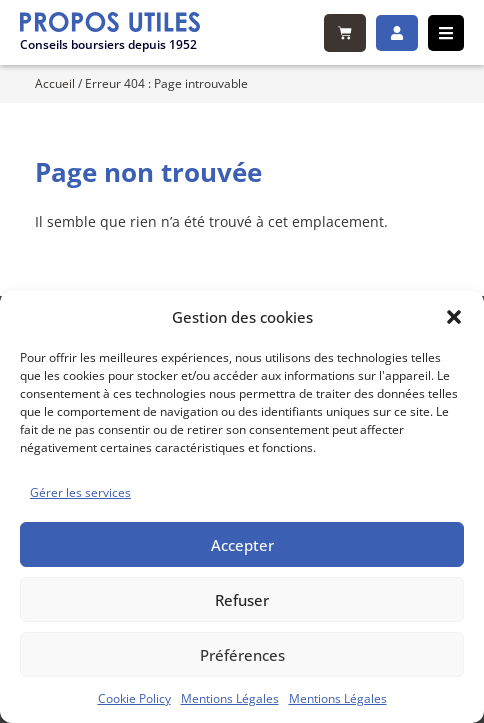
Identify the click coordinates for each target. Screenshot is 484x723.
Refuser (242, 600)
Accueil (55, 83)
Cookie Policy (134, 698)
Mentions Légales (230, 698)
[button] (454, 317)
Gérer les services (80, 492)
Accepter (242, 545)
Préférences (242, 655)
